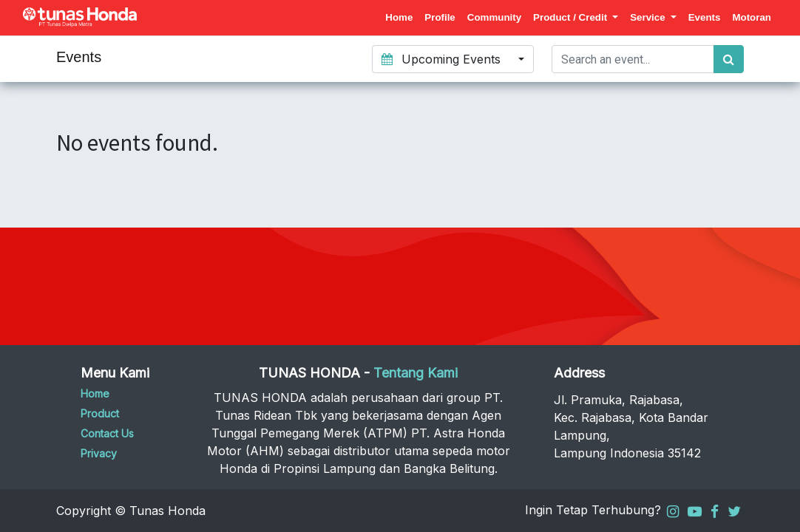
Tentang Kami (416, 373)
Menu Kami (115, 373)
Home (95, 393)
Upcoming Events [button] (443, 59)
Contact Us (107, 433)
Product (100, 413)
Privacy (99, 453)
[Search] (729, 59)
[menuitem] (399, 17)
